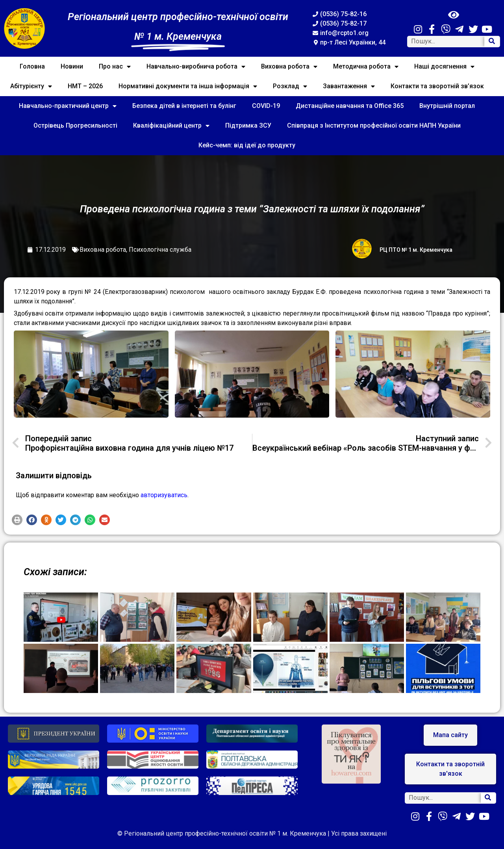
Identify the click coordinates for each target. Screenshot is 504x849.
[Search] (492, 42)
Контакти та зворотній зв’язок (437, 86)
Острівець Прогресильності (75, 125)
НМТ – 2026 (85, 86)
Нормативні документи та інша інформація (188, 86)
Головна (32, 66)
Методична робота (366, 67)
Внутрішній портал (447, 106)
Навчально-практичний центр (68, 106)
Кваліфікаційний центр (171, 126)
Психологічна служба (160, 250)
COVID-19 (266, 106)
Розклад (290, 86)
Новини (72, 66)
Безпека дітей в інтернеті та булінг (184, 106)
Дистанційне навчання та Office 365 (350, 106)
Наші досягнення (444, 67)
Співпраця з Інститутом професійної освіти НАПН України (374, 125)
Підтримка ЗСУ (248, 125)
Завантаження (349, 86)
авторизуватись (164, 495)
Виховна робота (289, 67)
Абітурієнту (31, 86)
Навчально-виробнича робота (196, 67)
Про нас (115, 67)
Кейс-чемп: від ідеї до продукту (247, 145)
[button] (17, 520)
